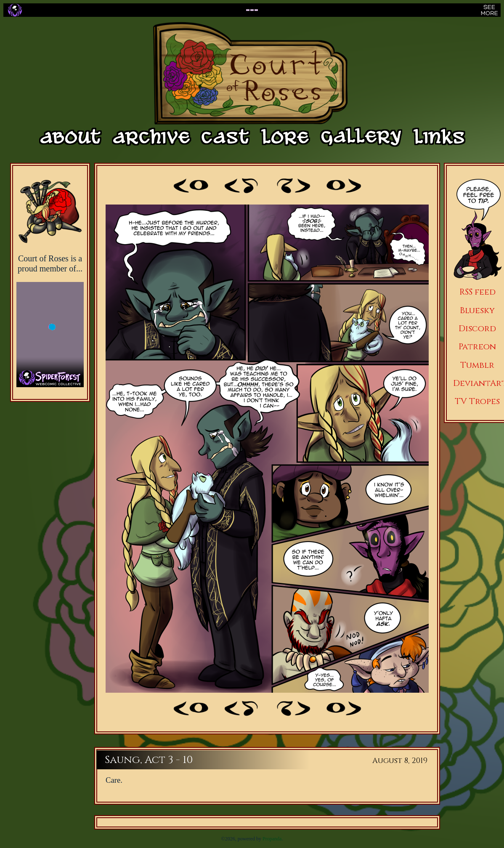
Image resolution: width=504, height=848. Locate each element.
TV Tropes (477, 401)
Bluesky (477, 310)
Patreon (477, 347)
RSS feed (477, 292)
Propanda (272, 839)
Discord (477, 328)
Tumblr (477, 365)
